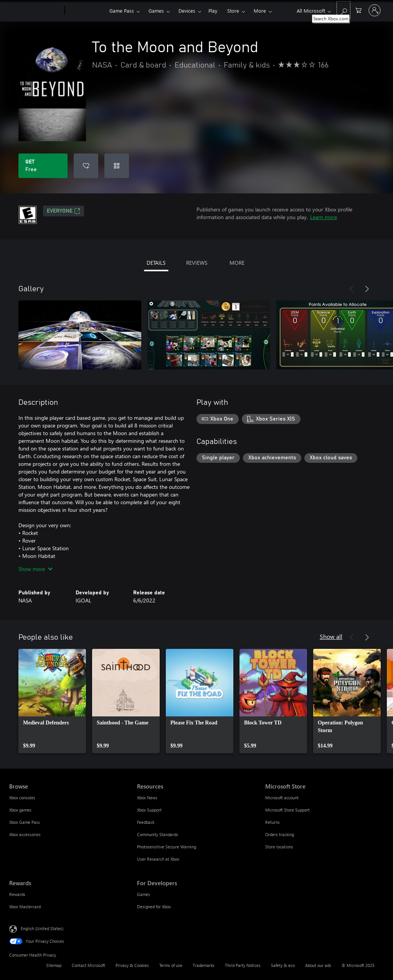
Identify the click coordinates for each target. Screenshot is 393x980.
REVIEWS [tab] (197, 263)
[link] (52, 701)
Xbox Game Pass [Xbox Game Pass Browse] (25, 822)
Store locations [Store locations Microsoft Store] (279, 847)
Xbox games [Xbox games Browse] (20, 810)
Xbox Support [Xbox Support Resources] (149, 810)
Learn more (324, 217)
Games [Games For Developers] (144, 894)
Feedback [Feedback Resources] (146, 822)
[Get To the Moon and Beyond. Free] (43, 166)
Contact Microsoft (88, 965)
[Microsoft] (36, 11)
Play (213, 11)
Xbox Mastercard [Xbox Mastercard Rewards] (25, 907)
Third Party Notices (243, 965)
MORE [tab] (237, 263)
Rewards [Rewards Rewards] (17, 894)
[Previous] (352, 289)
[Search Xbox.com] (343, 10)
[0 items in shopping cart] (358, 10)
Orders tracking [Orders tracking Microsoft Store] (280, 834)
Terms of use (171, 965)
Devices (187, 11)
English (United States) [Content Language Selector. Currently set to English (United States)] (42, 928)
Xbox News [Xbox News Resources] (147, 798)
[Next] (367, 289)
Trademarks (204, 965)
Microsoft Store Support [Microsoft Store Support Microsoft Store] (287, 810)
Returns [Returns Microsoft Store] (272, 822)
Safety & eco (283, 965)
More (260, 11)
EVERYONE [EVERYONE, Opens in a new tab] (64, 211)
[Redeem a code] (117, 166)
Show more (36, 569)
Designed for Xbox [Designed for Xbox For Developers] (154, 907)
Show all (331, 636)
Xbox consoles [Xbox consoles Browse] (22, 798)
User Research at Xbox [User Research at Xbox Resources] (158, 859)
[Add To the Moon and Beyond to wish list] (86, 166)
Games (156, 11)
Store (233, 11)
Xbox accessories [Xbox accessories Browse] (25, 834)
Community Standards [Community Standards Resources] (158, 834)
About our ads (318, 965)
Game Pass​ (122, 11)
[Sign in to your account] (375, 10)
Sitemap (54, 965)
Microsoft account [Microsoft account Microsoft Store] (282, 798)
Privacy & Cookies (132, 965)
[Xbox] (86, 11)
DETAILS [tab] (156, 263)
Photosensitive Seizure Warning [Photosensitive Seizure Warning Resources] (167, 847)
